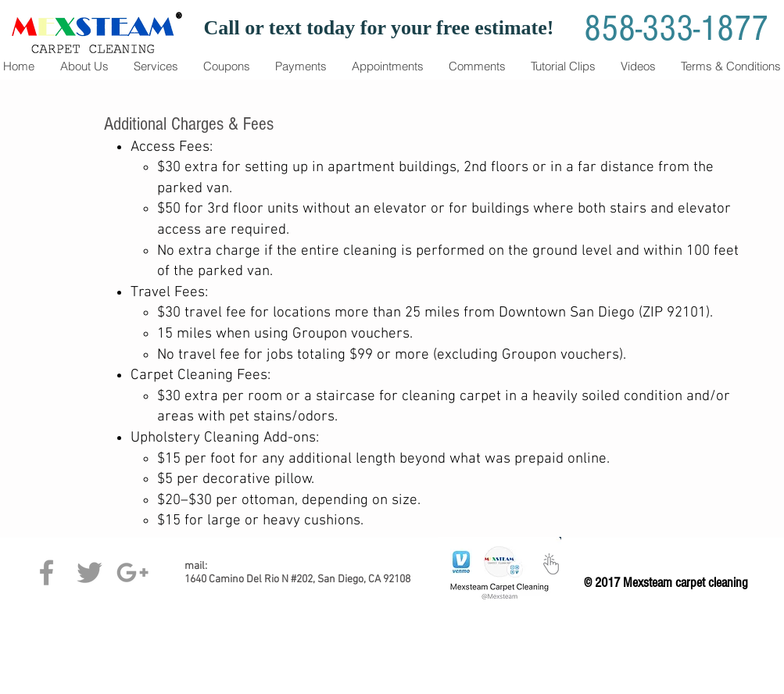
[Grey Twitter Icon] (89, 572)
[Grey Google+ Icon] (132, 572)
